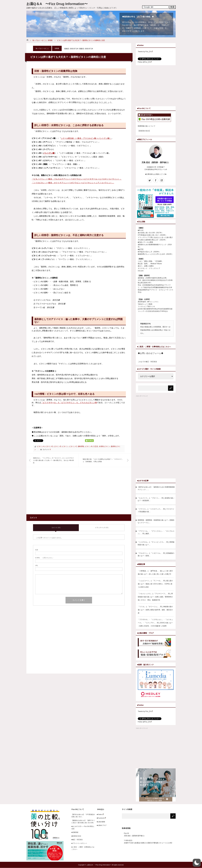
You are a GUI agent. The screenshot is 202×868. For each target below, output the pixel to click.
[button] (197, 863)
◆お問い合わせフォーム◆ (151, 353)
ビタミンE (49, 446)
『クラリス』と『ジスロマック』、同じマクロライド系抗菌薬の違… (156, 510)
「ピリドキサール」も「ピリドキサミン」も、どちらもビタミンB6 (69, 403)
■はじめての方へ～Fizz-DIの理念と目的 (83, 828)
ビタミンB (89, 446)
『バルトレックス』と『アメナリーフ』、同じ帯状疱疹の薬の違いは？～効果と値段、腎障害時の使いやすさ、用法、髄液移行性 (155, 597)
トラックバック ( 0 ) (102, 528)
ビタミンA (41, 446)
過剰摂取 (81, 446)
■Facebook (101, 818)
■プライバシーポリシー (79, 843)
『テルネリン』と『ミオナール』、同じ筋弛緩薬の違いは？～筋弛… (156, 554)
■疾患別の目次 (76, 836)
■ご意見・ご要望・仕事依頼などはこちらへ (83, 848)
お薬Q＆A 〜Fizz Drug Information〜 (57, 4)
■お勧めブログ (101, 825)
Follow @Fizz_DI (145, 62)
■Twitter (100, 814)
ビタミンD (57, 446)
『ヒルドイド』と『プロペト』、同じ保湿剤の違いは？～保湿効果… (156, 499)
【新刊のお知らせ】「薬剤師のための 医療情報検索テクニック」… (156, 488)
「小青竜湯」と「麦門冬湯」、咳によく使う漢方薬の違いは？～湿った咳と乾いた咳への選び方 (155, 572)
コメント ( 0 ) (56, 528)
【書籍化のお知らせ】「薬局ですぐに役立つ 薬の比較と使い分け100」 (83, 822)
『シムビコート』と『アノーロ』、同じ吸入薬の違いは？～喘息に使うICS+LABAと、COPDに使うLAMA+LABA (155, 584)
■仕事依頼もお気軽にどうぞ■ (156, 174)
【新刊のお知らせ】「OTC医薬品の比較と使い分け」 (83, 816)
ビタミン (65, 446)
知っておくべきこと (40, 40)
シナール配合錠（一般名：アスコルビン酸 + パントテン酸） (86, 138)
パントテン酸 (49, 153)
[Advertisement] (55, 492)
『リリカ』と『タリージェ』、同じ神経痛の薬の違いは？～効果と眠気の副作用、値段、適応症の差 (155, 610)
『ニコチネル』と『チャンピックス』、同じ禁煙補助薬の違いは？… (156, 543)
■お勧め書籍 (100, 822)
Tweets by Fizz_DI (145, 52)
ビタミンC (73, 446)
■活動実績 (75, 832)
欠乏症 (96, 446)
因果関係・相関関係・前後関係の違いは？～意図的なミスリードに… (156, 521)
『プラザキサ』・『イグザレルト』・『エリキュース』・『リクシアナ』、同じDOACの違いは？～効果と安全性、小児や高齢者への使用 (155, 623)
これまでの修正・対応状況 (147, 362)
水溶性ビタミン (105, 446)
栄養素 (50, 40)
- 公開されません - (44, 558)
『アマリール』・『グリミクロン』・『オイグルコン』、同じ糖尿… (156, 532)
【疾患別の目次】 (144, 131)
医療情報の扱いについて (147, 126)
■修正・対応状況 (77, 840)
